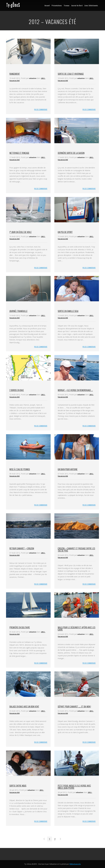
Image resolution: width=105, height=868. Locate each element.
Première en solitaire (20, 627)
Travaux (67, 5)
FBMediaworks (75, 864)
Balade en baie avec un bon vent (24, 706)
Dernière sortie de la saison (71, 153)
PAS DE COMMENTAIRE (41, 109)
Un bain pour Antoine (68, 469)
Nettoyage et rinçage (19, 153)
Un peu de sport (65, 232)
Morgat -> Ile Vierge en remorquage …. (75, 390)
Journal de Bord (77, 5)
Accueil (47, 5)
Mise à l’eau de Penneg (20, 469)
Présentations (57, 5)
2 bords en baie (17, 390)
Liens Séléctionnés (91, 5)
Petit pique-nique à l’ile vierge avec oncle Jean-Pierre (74, 787)
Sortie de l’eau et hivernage (71, 74)
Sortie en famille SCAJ (68, 311)
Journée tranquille (18, 311)
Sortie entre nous (18, 785)
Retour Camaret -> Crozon (22, 548)
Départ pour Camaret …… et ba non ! (74, 706)
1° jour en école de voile (20, 232)
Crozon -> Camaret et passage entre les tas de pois (76, 549)
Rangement (15, 74)
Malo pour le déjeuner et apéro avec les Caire (77, 628)
